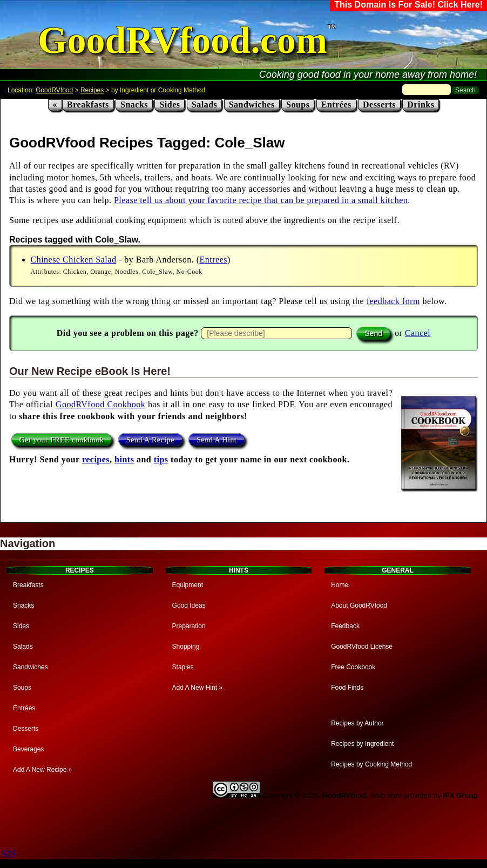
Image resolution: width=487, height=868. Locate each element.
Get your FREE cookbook (62, 439)
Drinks (421, 105)
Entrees (214, 260)
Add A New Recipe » (42, 770)
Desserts (379, 105)
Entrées (336, 105)
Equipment (188, 585)
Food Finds (347, 688)
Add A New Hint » (197, 688)
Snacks (134, 105)
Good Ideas (189, 605)
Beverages (28, 749)
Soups (298, 105)
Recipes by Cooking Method (371, 764)
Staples (183, 667)
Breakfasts (88, 105)
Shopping (186, 647)
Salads (204, 105)
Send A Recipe (150, 439)
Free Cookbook (353, 667)
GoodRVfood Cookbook (100, 404)
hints (124, 459)
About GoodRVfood (359, 605)
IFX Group (461, 795)
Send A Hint (217, 439)
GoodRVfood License (362, 647)
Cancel (418, 333)
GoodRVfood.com (182, 40)
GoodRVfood (54, 90)
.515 (8, 854)
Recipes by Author (357, 723)
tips (161, 459)
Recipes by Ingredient (362, 744)
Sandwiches (252, 105)
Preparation (189, 626)
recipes (96, 459)
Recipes (92, 90)
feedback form (393, 301)
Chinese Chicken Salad (74, 260)
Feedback (345, 626)
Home (340, 585)
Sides (170, 105)
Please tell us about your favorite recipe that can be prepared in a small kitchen (261, 200)
